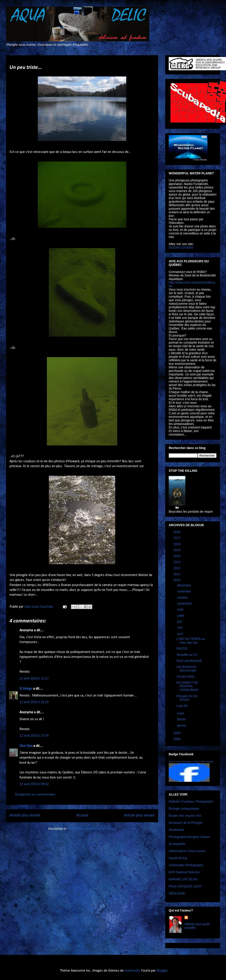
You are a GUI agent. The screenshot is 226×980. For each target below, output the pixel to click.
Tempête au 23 (187, 655)
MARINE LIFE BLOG (183, 879)
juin (180, 622)
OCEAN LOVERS (181, 247)
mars (181, 713)
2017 (177, 538)
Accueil (82, 815)
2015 (177, 550)
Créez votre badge (203, 761)
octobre (183, 598)
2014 (177, 556)
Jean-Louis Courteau (180, 761)
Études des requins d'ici (185, 816)
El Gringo (26, 689)
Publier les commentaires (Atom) (92, 829)
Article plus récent (25, 815)
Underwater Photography (186, 865)
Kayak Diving (178, 858)
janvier (182, 725)
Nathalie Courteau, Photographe (191, 801)
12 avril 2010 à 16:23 (34, 702)
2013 (177, 562)
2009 (177, 733)
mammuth (132, 971)
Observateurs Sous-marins (187, 851)
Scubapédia (177, 844)
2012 (177, 568)
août (181, 609)
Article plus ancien (139, 815)
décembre (184, 585)
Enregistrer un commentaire (35, 795)
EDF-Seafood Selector (184, 872)
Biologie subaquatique (184, 809)
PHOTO (182, 649)
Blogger (162, 971)
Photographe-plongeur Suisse (189, 837)
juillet (181, 616)
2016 (177, 544)
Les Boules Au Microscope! (186, 669)
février (182, 719)
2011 (177, 574)
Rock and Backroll (189, 661)
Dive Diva (26, 746)
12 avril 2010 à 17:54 (34, 736)
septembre (185, 603)
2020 (177, 532)
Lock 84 (182, 706)
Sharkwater (177, 830)
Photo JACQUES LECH (185, 886)
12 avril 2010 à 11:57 (34, 679)
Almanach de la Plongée (186, 823)
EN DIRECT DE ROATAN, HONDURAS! (187, 686)
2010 (177, 580)
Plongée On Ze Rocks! (187, 698)
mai (180, 628)
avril (180, 634)
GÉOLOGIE (177, 893)
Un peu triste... (187, 676)
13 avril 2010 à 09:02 (34, 784)
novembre (184, 591)
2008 (177, 739)
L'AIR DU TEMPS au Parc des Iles (191, 641)
